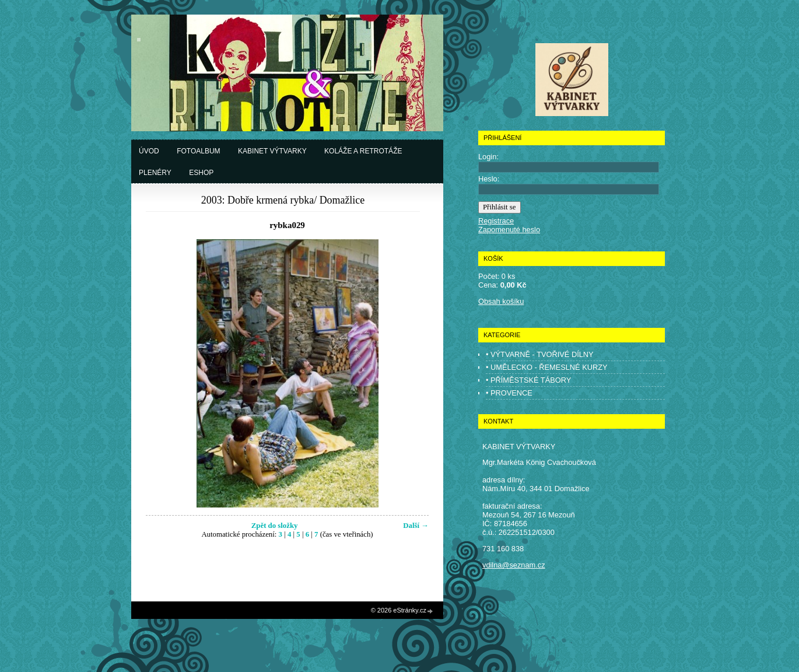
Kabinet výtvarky (272, 151)
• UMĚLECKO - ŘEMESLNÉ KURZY (547, 367)
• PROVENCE (509, 393)
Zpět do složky (275, 526)
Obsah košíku (501, 301)
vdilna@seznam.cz (514, 565)
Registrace (496, 221)
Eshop (201, 173)
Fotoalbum (198, 151)
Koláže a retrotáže (363, 151)
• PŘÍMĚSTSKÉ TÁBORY (528, 380)
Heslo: (489, 179)
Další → (416, 526)
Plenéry (155, 173)
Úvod (149, 151)
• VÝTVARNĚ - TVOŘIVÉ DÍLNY (540, 354)
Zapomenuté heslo (509, 230)
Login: (488, 157)
